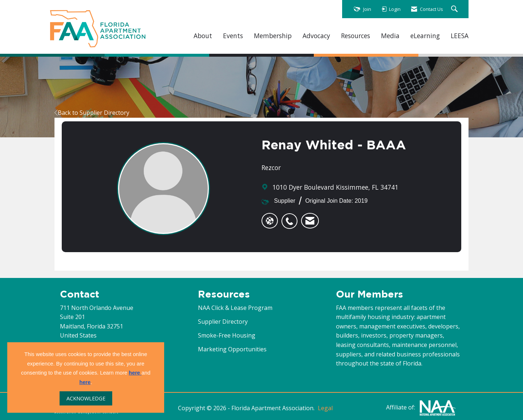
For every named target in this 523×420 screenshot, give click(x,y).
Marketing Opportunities (232, 349)
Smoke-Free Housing (227, 335)
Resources (356, 36)
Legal (325, 408)
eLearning (425, 36)
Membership (273, 36)
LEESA (460, 36)
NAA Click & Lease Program (235, 308)
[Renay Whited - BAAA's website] (270, 221)
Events (233, 36)
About (203, 36)
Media (390, 36)
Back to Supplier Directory (92, 113)
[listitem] (291, 217)
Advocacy (316, 36)
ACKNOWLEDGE (86, 398)
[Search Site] (455, 9)
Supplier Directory (223, 322)
